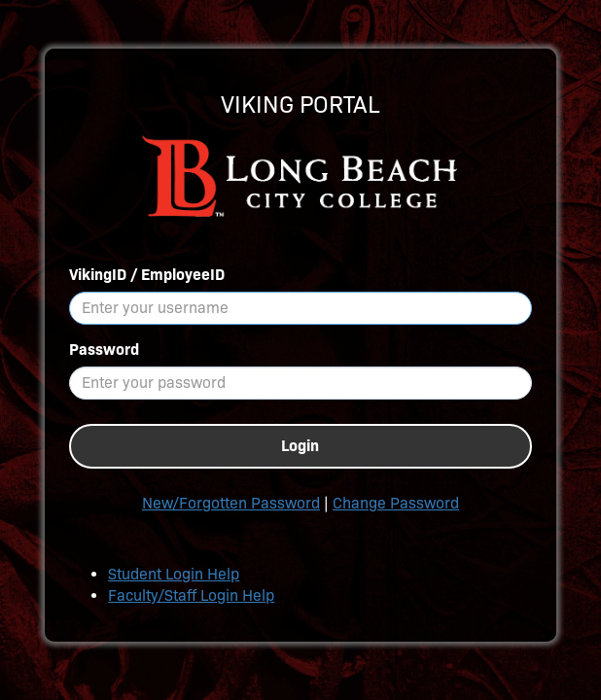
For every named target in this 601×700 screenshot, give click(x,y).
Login (300, 446)
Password (104, 350)
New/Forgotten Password (231, 503)
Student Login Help (174, 574)
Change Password (396, 503)
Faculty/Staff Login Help (191, 595)
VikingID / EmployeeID (147, 275)
